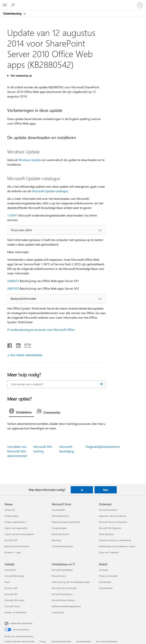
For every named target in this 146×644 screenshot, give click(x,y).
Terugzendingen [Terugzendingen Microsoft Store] (59, 528)
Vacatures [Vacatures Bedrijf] (104, 570)
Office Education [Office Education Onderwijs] (106, 534)
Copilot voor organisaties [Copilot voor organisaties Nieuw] (16, 528)
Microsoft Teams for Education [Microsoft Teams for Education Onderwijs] (113, 522)
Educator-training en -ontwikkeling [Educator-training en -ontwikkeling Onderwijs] (115, 540)
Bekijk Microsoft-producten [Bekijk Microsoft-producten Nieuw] (17, 546)
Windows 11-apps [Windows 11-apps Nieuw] (13, 552)
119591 (12, 215)
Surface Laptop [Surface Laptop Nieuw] (11, 516)
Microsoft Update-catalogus (50, 191)
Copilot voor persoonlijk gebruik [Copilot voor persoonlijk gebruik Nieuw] (19, 534)
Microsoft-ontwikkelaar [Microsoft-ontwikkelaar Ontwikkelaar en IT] (62, 570)
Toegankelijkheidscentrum (103, 447)
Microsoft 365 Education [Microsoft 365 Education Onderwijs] (110, 528)
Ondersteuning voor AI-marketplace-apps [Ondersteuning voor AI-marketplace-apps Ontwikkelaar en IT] (71, 582)
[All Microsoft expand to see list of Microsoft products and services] (5, 5)
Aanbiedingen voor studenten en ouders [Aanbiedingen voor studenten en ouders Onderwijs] (117, 546)
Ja (82, 490)
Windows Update (30, 160)
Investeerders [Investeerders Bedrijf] (105, 582)
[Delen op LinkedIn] (17, 345)
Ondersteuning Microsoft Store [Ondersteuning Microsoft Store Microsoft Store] (66, 522)
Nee (106, 490)
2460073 (13, 281)
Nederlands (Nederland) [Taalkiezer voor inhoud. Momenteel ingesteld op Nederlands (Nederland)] (21, 623)
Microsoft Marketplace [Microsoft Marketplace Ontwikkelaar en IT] (62, 594)
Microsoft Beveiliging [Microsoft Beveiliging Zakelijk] (14, 576)
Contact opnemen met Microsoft (19, 641)
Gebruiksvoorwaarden (61, 641)
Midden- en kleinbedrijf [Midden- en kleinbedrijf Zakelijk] (15, 612)
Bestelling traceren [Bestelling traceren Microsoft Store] (60, 534)
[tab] (21, 412)
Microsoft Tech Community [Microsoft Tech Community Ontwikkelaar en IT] (64, 588)
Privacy (43, 641)
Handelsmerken (84, 641)
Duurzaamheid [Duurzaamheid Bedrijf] (106, 588)
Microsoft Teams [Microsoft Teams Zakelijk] (12, 606)
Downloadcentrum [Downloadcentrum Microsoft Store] (60, 516)
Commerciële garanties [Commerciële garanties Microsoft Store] (62, 546)
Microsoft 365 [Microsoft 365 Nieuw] (11, 540)
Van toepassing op (21, 75)
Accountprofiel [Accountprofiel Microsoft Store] (58, 510)
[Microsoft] (73, 3)
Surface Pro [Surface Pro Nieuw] (10, 510)
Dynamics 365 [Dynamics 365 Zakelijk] (11, 588)
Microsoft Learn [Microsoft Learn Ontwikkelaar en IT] (59, 576)
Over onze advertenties (107, 641)
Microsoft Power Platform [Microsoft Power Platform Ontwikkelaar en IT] (63, 600)
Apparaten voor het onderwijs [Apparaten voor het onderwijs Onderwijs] (113, 516)
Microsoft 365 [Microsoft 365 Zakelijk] (11, 594)
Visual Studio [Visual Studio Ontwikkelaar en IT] (58, 612)
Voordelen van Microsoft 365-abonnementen (17, 451)
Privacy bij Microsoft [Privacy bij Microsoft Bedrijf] (108, 576)
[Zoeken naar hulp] (13, 5)
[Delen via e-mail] (26, 345)
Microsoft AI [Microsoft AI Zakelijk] (10, 570)
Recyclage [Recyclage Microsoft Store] (56, 540)
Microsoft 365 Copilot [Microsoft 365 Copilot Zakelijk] (15, 600)
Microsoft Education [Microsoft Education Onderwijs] (108, 510)
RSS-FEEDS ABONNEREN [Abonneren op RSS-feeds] (26, 355)
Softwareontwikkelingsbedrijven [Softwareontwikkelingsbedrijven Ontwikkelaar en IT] (66, 606)
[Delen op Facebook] (10, 345)
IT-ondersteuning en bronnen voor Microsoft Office (41, 330)
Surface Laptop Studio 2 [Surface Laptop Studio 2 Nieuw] (15, 522)
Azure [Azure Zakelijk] (7, 582)
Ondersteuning (13, 13)
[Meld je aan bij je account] (140, 5)
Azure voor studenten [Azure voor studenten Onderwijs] (109, 552)
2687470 (13, 288)
